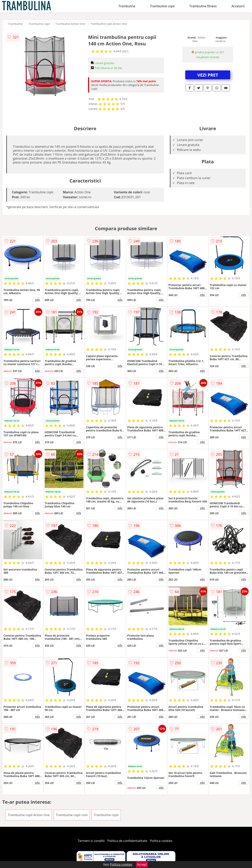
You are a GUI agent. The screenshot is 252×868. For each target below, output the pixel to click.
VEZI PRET (208, 75)
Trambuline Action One (70, 24)
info (37, 300)
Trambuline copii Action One (109, 24)
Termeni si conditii (91, 841)
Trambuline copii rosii (72, 815)
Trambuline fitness (203, 6)
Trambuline (127, 6)
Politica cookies (161, 841)
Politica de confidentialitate (127, 841)
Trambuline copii (162, 6)
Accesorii (238, 6)
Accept (142, 864)
